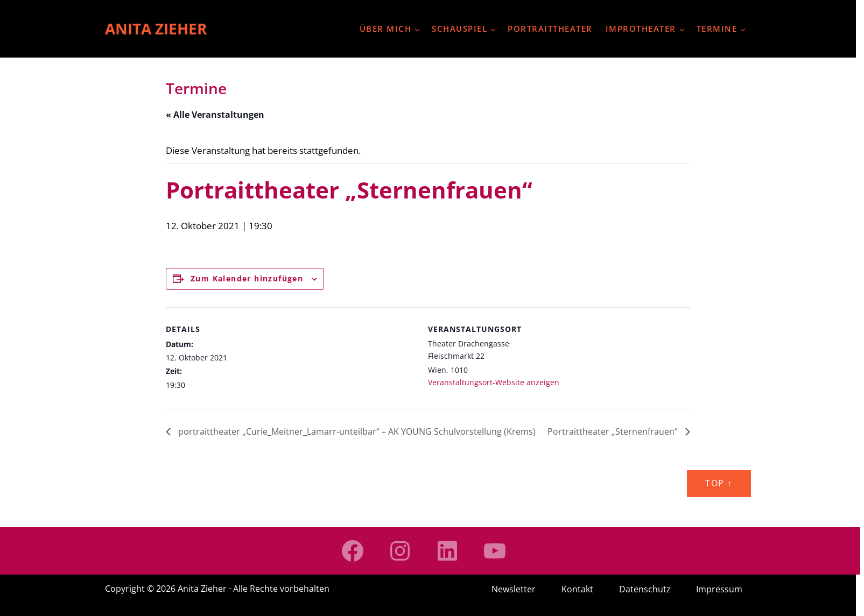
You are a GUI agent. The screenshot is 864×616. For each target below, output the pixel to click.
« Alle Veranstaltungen (215, 115)
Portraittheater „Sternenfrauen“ (614, 431)
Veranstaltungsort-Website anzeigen (494, 382)
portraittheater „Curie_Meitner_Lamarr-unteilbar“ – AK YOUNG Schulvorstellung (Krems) (356, 431)
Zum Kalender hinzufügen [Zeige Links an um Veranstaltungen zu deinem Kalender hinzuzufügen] (247, 278)
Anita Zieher (156, 29)
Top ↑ (719, 483)
